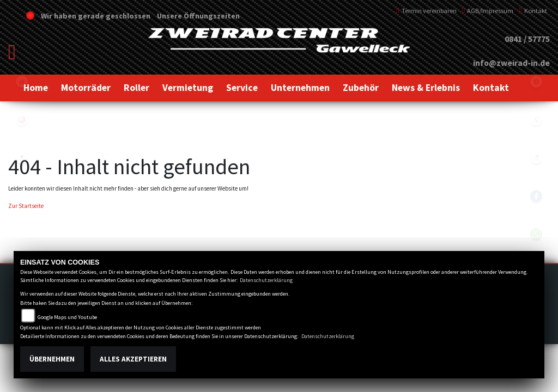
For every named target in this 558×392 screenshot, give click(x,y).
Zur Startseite (26, 206)
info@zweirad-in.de (511, 63)
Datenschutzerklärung (266, 280)
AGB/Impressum (488, 11)
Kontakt (533, 11)
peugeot (22, 158)
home (22, 82)
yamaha (22, 120)
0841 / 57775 (527, 39)
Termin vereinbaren (426, 11)
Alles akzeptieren (133, 359)
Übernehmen (52, 359)
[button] (86, 88)
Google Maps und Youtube (67, 317)
